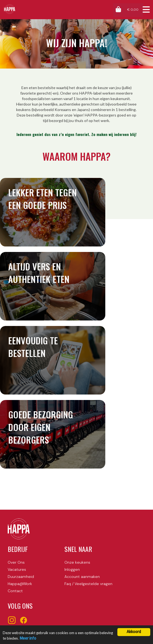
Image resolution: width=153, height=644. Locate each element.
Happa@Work (20, 584)
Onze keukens (77, 562)
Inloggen (72, 569)
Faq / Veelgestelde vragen (88, 584)
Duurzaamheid (21, 577)
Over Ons (16, 562)
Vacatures (17, 569)
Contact (15, 591)
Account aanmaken (82, 577)
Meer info (28, 639)
